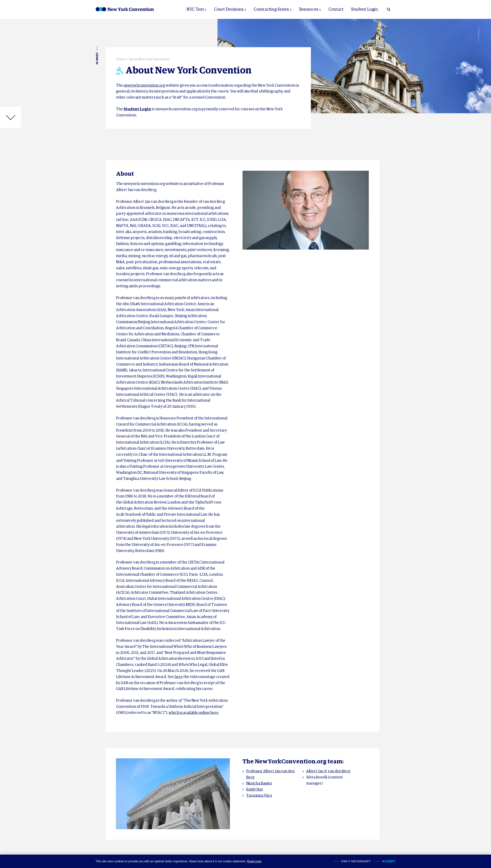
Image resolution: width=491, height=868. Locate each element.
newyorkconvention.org (144, 86)
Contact (336, 9)
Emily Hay (255, 790)
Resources (309, 9)
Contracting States (271, 9)
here (179, 677)
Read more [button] (254, 861)
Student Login (364, 9)
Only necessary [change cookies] (356, 861)
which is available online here (193, 713)
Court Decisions (229, 9)
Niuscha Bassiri (259, 783)
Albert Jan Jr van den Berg (328, 771)
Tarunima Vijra (259, 796)
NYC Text (195, 9)
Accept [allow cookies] (389, 861)
